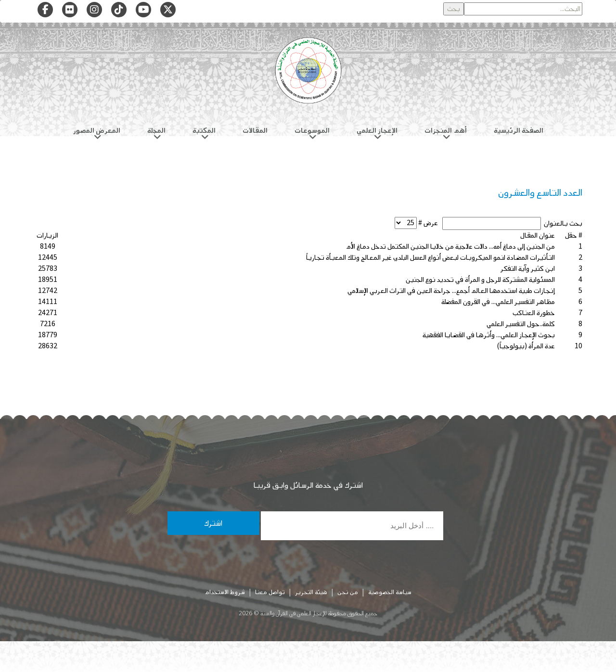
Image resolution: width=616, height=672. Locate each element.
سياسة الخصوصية (390, 592)
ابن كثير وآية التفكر (528, 269)
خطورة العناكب (534, 313)
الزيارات (47, 235)
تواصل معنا (270, 592)
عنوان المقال (538, 235)
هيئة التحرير (311, 592)
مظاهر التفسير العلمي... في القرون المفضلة (498, 302)
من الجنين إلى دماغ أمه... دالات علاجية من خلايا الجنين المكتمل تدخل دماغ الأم (450, 247)
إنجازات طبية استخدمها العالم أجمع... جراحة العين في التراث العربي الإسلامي (451, 291)
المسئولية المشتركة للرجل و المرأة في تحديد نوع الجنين (480, 280)
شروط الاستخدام (225, 592)
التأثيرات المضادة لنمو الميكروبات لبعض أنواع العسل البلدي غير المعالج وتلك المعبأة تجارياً (430, 258)
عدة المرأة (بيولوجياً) (526, 346)
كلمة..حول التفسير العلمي (521, 324)
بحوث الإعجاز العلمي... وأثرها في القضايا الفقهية (489, 335)
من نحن (348, 592)
